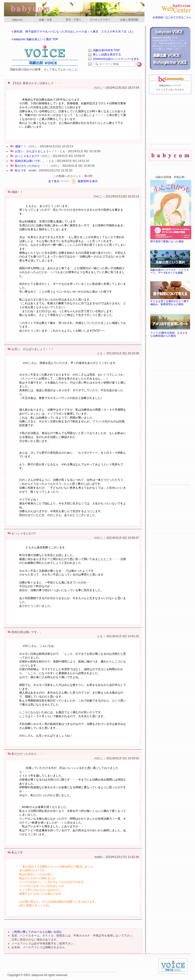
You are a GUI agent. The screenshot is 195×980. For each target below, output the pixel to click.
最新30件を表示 (88, 181)
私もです (21, 170)
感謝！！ (21, 146)
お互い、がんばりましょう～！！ (36, 151)
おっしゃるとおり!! (27, 156)
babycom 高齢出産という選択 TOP (36, 39)
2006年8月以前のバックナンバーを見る (116, 59)
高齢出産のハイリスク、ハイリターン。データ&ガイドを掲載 (170, 270)
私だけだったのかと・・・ (32, 166)
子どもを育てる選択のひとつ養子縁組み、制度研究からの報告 (170, 301)
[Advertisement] (170, 127)
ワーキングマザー (101, 20)
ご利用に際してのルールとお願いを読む (37, 932)
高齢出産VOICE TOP (106, 50)
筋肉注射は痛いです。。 (30, 161)
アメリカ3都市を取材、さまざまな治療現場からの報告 (170, 333)
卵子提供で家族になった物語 (171, 240)
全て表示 (54, 181)
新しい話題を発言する (107, 54)
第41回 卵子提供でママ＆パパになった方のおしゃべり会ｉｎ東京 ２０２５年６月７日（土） (74, 32)
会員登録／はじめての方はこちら (172, 17)
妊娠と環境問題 (129, 20)
